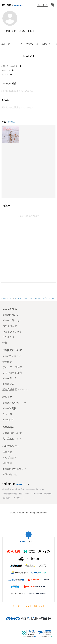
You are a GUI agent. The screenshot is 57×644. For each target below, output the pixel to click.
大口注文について (12, 439)
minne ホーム (7, 298)
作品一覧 (5, 44)
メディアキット (18, 498)
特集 (5, 343)
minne (16, 484)
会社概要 (48, 494)
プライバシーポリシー (33, 494)
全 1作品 (11, 122)
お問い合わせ (10, 474)
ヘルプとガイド (11, 458)
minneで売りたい (12, 356)
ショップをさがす (12, 332)
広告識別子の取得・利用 (12, 494)
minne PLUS (9, 378)
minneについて (11, 315)
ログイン (42, 5)
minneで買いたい (12, 320)
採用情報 (6, 498)
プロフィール (32, 44)
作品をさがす (10, 326)
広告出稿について (12, 433)
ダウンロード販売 (12, 373)
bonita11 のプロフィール (45, 298)
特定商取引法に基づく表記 (13, 489)
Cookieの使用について (35, 489)
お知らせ (7, 452)
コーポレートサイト (22, 606)
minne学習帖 (9, 408)
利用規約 (7, 463)
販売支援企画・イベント (16, 389)
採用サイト (39, 606)
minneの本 (8, 420)
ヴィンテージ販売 (12, 367)
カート (52, 5)
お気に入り (47, 44)
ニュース (7, 414)
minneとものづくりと (14, 403)
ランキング (9, 337)
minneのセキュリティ (14, 469)
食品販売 (7, 362)
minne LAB (8, 384)
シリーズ (18, 44)
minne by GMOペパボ (14, 5)
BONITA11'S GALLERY (18, 31)
